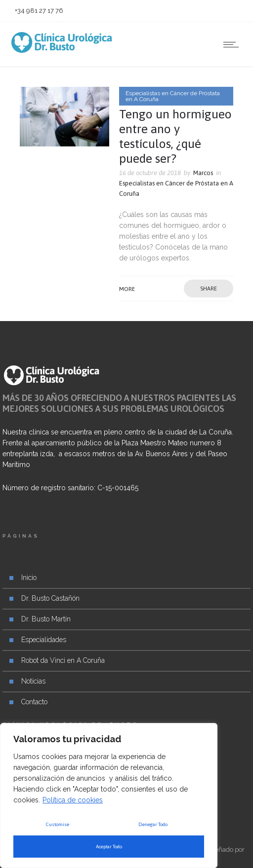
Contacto (34, 702)
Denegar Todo (153, 824)
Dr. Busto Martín (46, 619)
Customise (58, 824)
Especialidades (44, 640)
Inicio (29, 578)
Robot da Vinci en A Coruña (63, 660)
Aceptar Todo (109, 847)
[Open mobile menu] (233, 44)
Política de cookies (73, 800)
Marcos (203, 173)
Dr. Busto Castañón (50, 598)
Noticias (33, 681)
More (127, 289)
